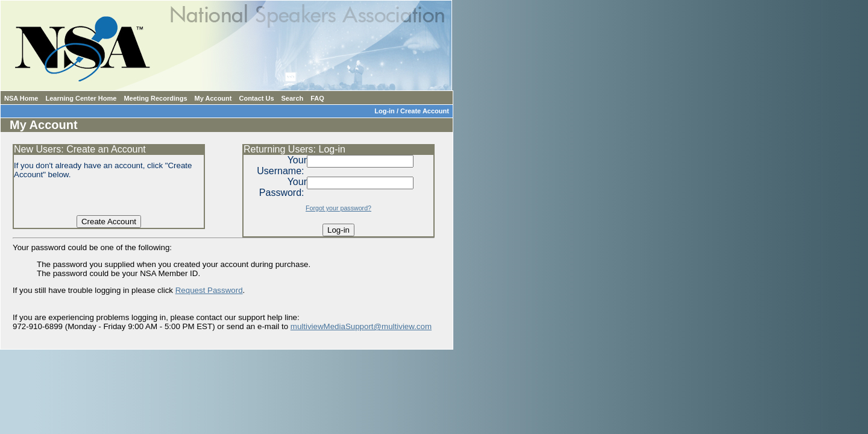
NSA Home (21, 98)
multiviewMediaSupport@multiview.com (361, 326)
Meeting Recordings (155, 98)
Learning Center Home (81, 98)
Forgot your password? (338, 208)
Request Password (209, 290)
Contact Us (256, 98)
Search (293, 98)
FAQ (317, 98)
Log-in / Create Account (414, 111)
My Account (213, 98)
